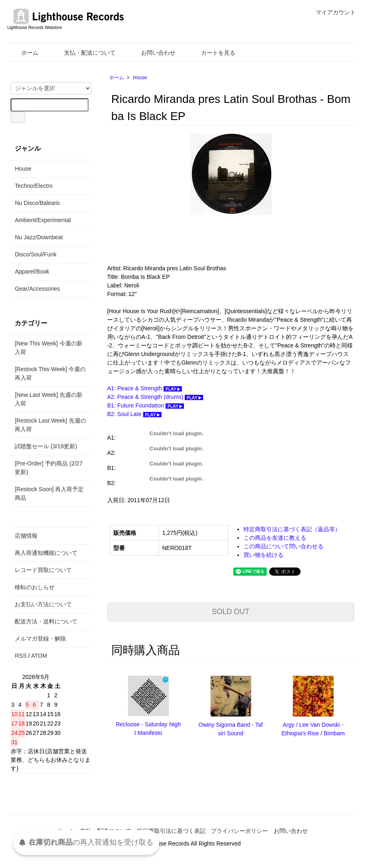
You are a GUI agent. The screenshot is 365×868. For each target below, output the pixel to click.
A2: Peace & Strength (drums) (155, 397)
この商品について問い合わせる (283, 546)
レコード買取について (43, 570)
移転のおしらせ (35, 587)
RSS (21, 656)
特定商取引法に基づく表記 (171, 831)
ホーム (24, 53)
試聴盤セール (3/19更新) (46, 446)
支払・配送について (84, 53)
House (140, 78)
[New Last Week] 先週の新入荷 (48, 399)
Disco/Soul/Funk (35, 254)
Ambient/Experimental (43, 220)
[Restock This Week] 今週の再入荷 (50, 373)
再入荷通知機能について (46, 553)
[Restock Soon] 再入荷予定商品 (49, 493)
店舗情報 (26, 536)
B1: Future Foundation (146, 405)
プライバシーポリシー (239, 831)
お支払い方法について (43, 604)
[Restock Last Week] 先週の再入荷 (50, 425)
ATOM (39, 656)
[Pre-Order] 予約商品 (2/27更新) (49, 468)
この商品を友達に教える (275, 538)
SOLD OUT (231, 612)
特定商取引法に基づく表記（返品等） (292, 529)
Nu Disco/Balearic (37, 203)
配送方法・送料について (46, 621)
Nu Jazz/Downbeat (39, 237)
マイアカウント (331, 12)
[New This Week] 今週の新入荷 (48, 348)
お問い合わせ (152, 53)
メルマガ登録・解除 (40, 639)
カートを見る (212, 53)
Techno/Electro (34, 186)
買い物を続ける (263, 555)
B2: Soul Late (134, 414)
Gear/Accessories (37, 289)
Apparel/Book (32, 272)
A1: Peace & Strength (145, 388)
